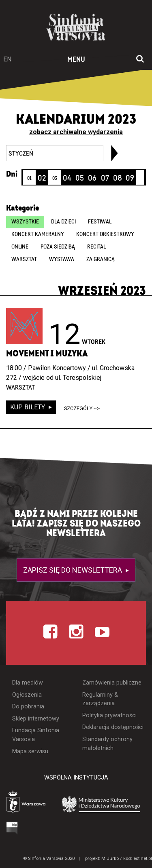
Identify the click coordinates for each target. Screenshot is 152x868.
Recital (96, 247)
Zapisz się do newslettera (73, 570)
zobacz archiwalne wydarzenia (76, 132)
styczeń (21, 154)
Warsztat (24, 259)
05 (80, 178)
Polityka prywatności (109, 715)
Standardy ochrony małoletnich (107, 744)
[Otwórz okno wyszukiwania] (140, 59)
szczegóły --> (82, 408)
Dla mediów (28, 683)
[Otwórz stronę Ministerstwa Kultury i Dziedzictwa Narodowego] (101, 804)
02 (42, 178)
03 (55, 178)
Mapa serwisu (30, 751)
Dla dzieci (63, 222)
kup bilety (28, 407)
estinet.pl (143, 859)
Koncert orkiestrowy (105, 234)
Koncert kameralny (38, 234)
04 (67, 178)
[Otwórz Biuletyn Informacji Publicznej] (12, 828)
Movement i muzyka (47, 354)
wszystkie (25, 222)
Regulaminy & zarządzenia (100, 699)
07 (105, 178)
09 (130, 178)
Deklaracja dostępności (113, 727)
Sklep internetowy (36, 719)
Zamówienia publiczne (112, 683)
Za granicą (101, 259)
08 (118, 178)
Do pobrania (28, 707)
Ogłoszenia (27, 695)
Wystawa (62, 259)
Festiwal (100, 222)
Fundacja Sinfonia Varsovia (36, 735)
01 (29, 178)
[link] (115, 153)
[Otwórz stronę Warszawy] (27, 803)
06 (92, 178)
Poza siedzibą (58, 247)
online (20, 247)
